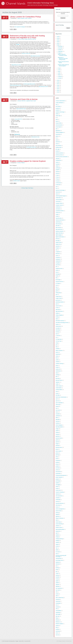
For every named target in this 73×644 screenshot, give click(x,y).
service (57, 507)
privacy (57, 464)
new (56, 408)
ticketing (57, 568)
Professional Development (61, 475)
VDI (56, 592)
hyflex (57, 319)
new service (58, 410)
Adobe (57, 114)
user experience (59, 588)
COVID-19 (58, 213)
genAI (57, 291)
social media (58, 522)
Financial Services (59, 282)
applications (58, 131)
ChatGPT (58, 170)
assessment (58, 134)
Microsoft (58, 378)
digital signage (59, 235)
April (59, 73)
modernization (59, 388)
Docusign (58, 241)
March (60, 75)
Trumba (57, 579)
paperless (58, 436)
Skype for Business (60, 518)
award (57, 140)
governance (58, 300)
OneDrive (58, 423)
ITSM (57, 343)
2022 (58, 42)
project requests (59, 477)
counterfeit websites (60, 211)
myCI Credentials (59, 403)
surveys (57, 546)
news (57, 412)
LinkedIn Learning (59, 364)
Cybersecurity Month (60, 220)
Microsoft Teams (59, 380)
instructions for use (35, 137)
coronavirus (58, 209)
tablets (57, 550)
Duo (56, 250)
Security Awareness (60, 503)
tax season (58, 552)
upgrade (57, 585)
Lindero (57, 360)
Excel (57, 272)
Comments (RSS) (27, 641)
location (57, 367)
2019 (58, 80)
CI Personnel (58, 183)
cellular (57, 166)
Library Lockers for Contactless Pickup (25, 17)
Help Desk (58, 309)
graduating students (60, 302)
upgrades (58, 586)
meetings (58, 375)
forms (57, 285)
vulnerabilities (58, 611)
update (57, 581)
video (57, 596)
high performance (59, 311)
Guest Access (58, 306)
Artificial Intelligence (60, 132)
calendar (57, 159)
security (57, 501)
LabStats (57, 349)
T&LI (57, 548)
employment (58, 261)
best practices (58, 146)
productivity (58, 473)
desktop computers (60, 231)
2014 (58, 89)
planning (57, 455)
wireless (57, 626)
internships (58, 330)
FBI (56, 278)
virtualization (58, 603)
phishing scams (59, 447)
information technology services (62, 323)
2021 (58, 43)
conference (58, 207)
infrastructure (58, 326)
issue (57, 334)
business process (59, 155)
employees (58, 259)
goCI (57, 295)
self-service (58, 505)
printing (57, 462)
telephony (58, 562)
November (60, 48)
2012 (58, 92)
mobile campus (59, 386)
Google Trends (59, 298)
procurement (58, 472)
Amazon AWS (58, 123)
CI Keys (19, 39)
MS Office (58, 395)
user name (58, 590)
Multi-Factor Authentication (61, 397)
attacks (57, 136)
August (60, 53)
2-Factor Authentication (60, 101)
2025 (58, 37)
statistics (57, 535)
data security (58, 228)
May (59, 71)
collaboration (58, 198)
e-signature (58, 252)
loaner (26, 18)
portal (57, 459)
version (57, 594)
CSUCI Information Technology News (41, 3)
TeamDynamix (59, 558)
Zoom (57, 633)
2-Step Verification (59, 103)
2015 (58, 87)
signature (58, 516)
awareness (58, 142)
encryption (58, 263)
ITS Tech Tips (58, 341)
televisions (58, 564)
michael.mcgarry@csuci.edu (29, 84)
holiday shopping (59, 315)
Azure (57, 144)
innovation (58, 328)
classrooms (58, 192)
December (60, 46)
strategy (57, 541)
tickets (57, 570)
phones (57, 453)
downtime (58, 246)
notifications (58, 416)
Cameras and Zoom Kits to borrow (24, 99)
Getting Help (58, 293)
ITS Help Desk (59, 339)
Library (57, 356)
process (57, 470)
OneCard (58, 421)
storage (57, 537)
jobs (56, 345)
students (30, 18)
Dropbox (23, 163)
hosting (26, 39)
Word (57, 627)
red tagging (58, 485)
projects (57, 479)
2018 (58, 82)
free (56, 287)
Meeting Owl (17, 134)
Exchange (58, 274)
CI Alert (57, 175)
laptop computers (21, 18)
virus (57, 605)
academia (58, 108)
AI (56, 118)
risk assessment (59, 496)
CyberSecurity (59, 218)
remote (57, 488)
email (57, 255)
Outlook (57, 432)
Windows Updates (59, 624)
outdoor (57, 431)
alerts (57, 119)
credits (57, 214)
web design (58, 614)
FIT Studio (58, 283)
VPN (57, 609)
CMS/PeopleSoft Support (61, 196)
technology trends (59, 560)
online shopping (59, 425)
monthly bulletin (59, 390)
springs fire (58, 531)
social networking (59, 524)
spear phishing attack (60, 529)
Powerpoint (58, 460)
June (59, 70)
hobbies (57, 313)
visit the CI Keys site (26, 53)
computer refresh (59, 203)
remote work (58, 490)
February (60, 76)
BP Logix (57, 149)
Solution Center (17, 181)
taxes (57, 554)
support (57, 544)
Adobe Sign (58, 116)
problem (57, 466)
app (56, 129)
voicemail (58, 607)
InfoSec (57, 324)
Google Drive (58, 296)
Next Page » (31, 188)
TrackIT (57, 573)
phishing (57, 446)
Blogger (17, 641)
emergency (58, 257)
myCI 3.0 (57, 401)
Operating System (59, 427)
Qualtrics (57, 483)
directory (57, 239)
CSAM (57, 216)
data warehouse (59, 229)
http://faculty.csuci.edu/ (35, 56)
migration (58, 382)
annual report (58, 127)
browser (19, 163)
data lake (58, 226)
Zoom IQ (57, 635)
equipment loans (30, 101)
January (60, 78)
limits (57, 358)
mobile (57, 384)
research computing (60, 492)
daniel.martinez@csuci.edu (16, 85)
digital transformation (60, 237)
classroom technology (60, 190)
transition (58, 577)
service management (60, 509)
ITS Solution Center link (31, 147)
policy (57, 457)
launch (57, 352)
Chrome (57, 173)
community (58, 201)
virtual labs (58, 601)
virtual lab (58, 599)
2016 (58, 85)
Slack (57, 520)
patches (57, 440)
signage (57, 514)
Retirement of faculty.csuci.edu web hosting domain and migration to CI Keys (27, 37)
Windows (58, 620)
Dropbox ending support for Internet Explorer (28, 161)
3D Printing (58, 106)
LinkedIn (57, 362)
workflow (57, 629)
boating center (59, 147)
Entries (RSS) (21, 641)
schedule (57, 498)
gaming (57, 289)
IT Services (58, 336)
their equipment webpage (20, 27)
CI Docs (57, 177)
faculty (23, 39)
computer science (59, 205)
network (57, 406)
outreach (57, 434)
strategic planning (59, 539)
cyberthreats (58, 222)
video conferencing (59, 598)
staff (56, 533)
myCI (57, 399)
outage (57, 429)
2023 (58, 40)
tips (56, 572)
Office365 (58, 419)
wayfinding (58, 613)
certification (58, 168)
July (59, 68)
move (57, 391)
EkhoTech (24, 101)
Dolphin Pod (58, 244)
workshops (58, 631)
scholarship (58, 500)
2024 (58, 38)
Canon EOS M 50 (18, 119)
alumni (57, 121)
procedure (58, 468)
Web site (34, 39)
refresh (57, 487)
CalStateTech (58, 160)
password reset (59, 438)
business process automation (62, 157)
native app (58, 405)
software (57, 526)
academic (58, 110)
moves (57, 393)
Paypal (57, 444)
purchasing (58, 481)
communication (59, 200)
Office (57, 418)
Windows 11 (58, 622)
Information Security (60, 321)
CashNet (57, 164)
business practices (59, 153)
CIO (56, 187)
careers (57, 162)
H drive (57, 308)
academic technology (60, 112)
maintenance (58, 371)
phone (57, 449)
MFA (57, 377)
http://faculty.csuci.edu (43, 87)
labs (56, 347)
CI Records (58, 185)
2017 (58, 84)
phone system (58, 451)
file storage (58, 280)
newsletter (58, 414)
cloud (57, 194)
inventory (58, 332)
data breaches (59, 224)
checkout (19, 101)
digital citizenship (59, 233)
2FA (56, 105)
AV (56, 138)
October (60, 50)
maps (57, 373)
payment (57, 442)
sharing (57, 513)
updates (57, 583)
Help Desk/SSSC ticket (21, 109)
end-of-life (58, 265)
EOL (57, 267)
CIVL (57, 188)
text (56, 566)
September (61, 51)
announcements (59, 125)
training (57, 575)
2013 (58, 90)
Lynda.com (58, 369)
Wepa (57, 618)
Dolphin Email (58, 242)
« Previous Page (24, 188)
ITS (56, 337)
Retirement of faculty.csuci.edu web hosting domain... (63, 59)
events (57, 270)
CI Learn (57, 181)
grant (57, 304)
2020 (58, 45)
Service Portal (58, 511)
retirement (30, 39)
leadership (58, 354)
